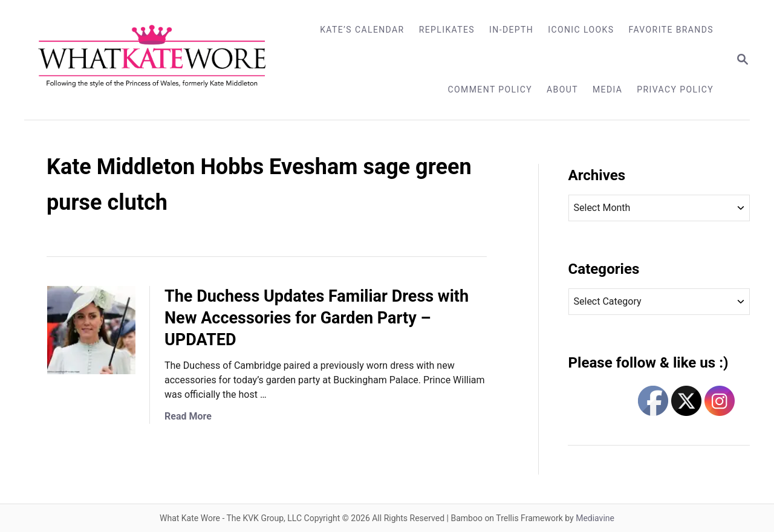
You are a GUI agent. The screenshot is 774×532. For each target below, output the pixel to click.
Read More (188, 416)
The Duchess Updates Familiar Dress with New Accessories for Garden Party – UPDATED (317, 318)
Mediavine (595, 518)
